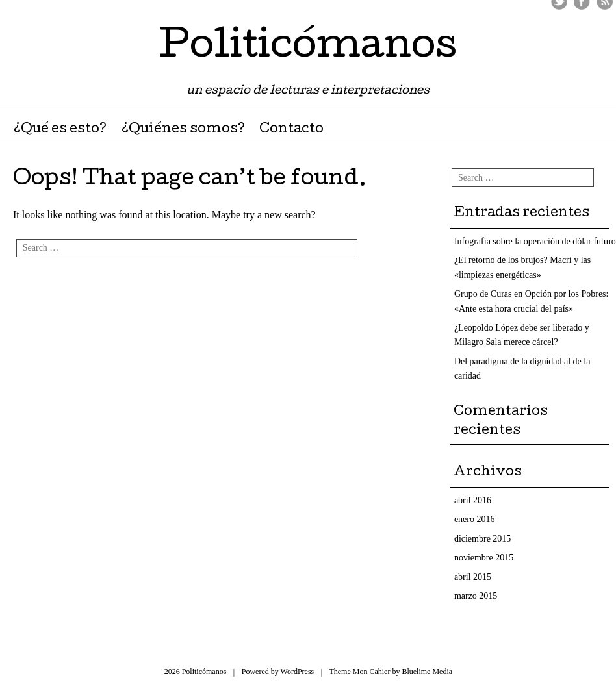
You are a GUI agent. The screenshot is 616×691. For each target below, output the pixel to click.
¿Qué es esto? (60, 130)
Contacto (291, 130)
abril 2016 (473, 500)
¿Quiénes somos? (183, 130)
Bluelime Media (427, 672)
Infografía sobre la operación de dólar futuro (535, 241)
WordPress (298, 672)
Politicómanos (308, 48)
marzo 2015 (476, 596)
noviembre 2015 (484, 558)
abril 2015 (473, 577)
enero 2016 (475, 519)
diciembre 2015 (482, 539)
